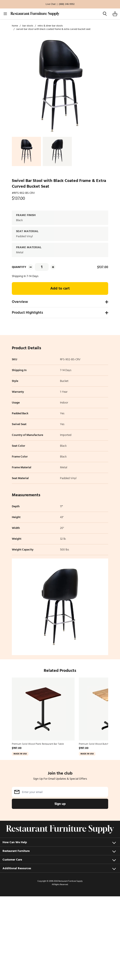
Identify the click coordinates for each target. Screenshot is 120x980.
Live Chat (51, 4)
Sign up (60, 804)
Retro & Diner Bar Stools (50, 26)
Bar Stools (28, 26)
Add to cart (60, 288)
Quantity (19, 267)
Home (15, 26)
